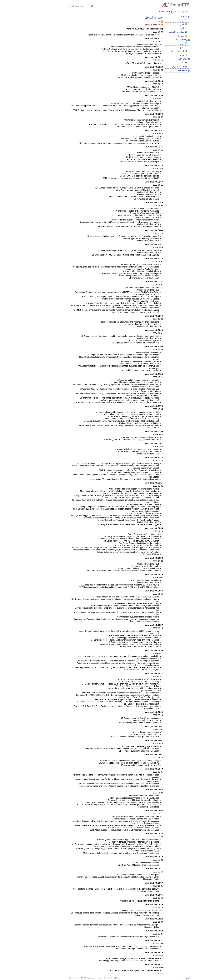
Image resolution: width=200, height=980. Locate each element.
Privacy (89, 978)
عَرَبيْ (159, 978)
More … (130, 973)
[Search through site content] (51, 6)
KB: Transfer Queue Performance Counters (111, 828)
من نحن (70, 978)
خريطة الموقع (61, 978)
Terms (83, 978)
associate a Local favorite (72, 663)
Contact (77, 978)
